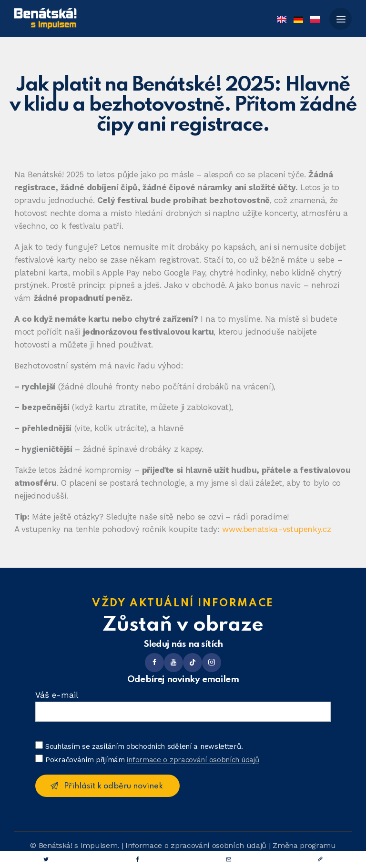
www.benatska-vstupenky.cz (276, 529)
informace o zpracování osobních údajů (193, 760)
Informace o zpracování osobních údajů (196, 845)
